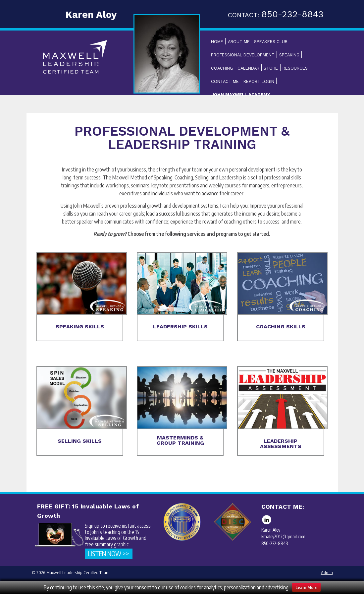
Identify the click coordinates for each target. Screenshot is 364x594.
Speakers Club (271, 42)
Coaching (222, 68)
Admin (327, 572)
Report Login (259, 81)
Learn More (306, 587)
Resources (295, 68)
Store (271, 68)
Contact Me (225, 81)
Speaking (289, 55)
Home (217, 42)
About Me (239, 42)
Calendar (248, 68)
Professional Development (243, 55)
